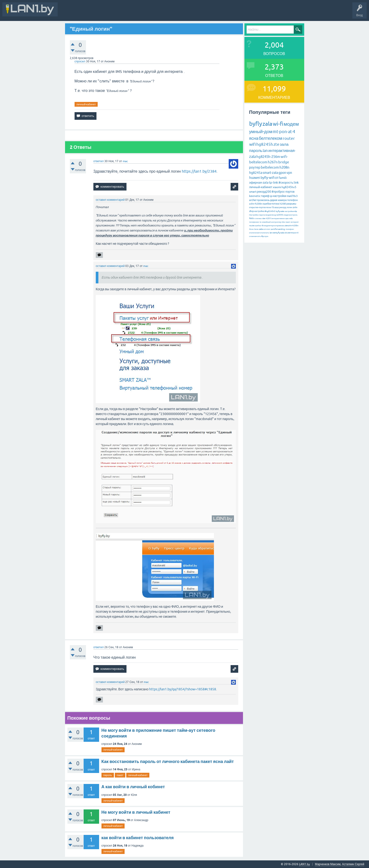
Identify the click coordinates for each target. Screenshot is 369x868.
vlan (264, 218)
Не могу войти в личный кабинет (136, 812)
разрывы (291, 204)
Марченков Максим (328, 864)
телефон (292, 200)
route (252, 226)
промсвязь (263, 200)
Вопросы (108, 13)
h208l (283, 204)
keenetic (255, 196)
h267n (273, 162)
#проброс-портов (283, 192)
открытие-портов (258, 207)
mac (125, 161)
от (277, 178)
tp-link (273, 183)
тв (260, 222)
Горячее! (125, 13)
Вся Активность (72, 13)
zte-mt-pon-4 (293, 233)
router (289, 138)
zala (267, 124)
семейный (266, 222)
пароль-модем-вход (268, 215)
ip (271, 196)
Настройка (254, 215)
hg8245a (256, 173)
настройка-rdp (291, 211)
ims (283, 222)
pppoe (274, 200)
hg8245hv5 (289, 187)
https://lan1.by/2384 (199, 171)
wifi (253, 144)
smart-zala (270, 173)
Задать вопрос (167, 13)
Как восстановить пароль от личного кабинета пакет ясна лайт (168, 761)
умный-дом (261, 131)
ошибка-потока (271, 204)
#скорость (286, 183)
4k (263, 226)
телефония (254, 222)
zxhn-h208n (256, 204)
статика (258, 218)
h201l (269, 218)
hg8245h (265, 144)
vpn (289, 173)
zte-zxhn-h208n (292, 226)
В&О (93, 13)
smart (253, 192)
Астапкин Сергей (353, 864)
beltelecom (270, 167)
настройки (280, 196)
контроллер (276, 222)
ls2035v (280, 215)
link (296, 183)
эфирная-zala (259, 183)
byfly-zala (280, 211)
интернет (295, 222)
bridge (284, 162)
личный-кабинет (86, 104)
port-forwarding (278, 229)
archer (253, 200)
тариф (265, 196)
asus (277, 207)
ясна (254, 138)
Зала (256, 229)
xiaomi (277, 187)
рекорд (283, 207)
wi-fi (278, 124)
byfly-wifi (268, 178)
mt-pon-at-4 (284, 132)
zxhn (295, 207)
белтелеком (270, 138)
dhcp (251, 211)
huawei (255, 178)
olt (286, 233)
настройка (259, 211)
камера (282, 200)
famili (283, 178)
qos (287, 218)
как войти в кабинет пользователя (138, 838)
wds (291, 218)
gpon (282, 173)
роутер (255, 167)
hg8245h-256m (268, 157)
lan (265, 151)
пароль (108, 775)
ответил (99, 161)
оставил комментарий (110, 200)
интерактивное (278, 218)
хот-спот (267, 229)
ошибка (258, 226)
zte (276, 144)
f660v (252, 218)
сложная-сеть (255, 236)
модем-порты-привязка (274, 226)
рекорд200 (264, 192)
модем (291, 124)
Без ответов (143, 13)
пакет (120, 775)
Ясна (251, 229)
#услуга (265, 236)
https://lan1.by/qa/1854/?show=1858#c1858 (183, 689)
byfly (256, 124)
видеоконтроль (291, 215)
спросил (80, 61)
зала (284, 144)
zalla (261, 229)
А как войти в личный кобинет (133, 787)
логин (289, 207)
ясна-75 (270, 207)
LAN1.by (304, 864)
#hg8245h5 (270, 211)
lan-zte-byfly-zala (277, 233)
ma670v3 (292, 196)
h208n (284, 167)
